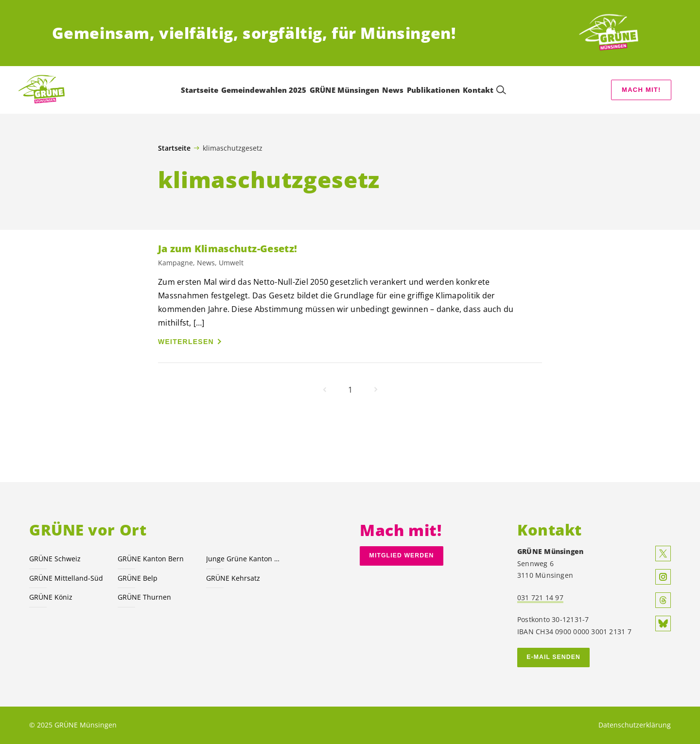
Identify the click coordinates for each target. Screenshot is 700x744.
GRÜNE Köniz (51, 597)
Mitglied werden (402, 555)
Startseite (174, 148)
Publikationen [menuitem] (433, 90)
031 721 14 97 (540, 597)
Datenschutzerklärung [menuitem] (635, 725)
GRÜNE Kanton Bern (151, 559)
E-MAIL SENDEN (553, 657)
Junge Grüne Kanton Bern (245, 559)
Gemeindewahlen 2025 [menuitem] (264, 90)
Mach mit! (641, 90)
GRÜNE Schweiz (55, 559)
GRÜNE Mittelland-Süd (66, 578)
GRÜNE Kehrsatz (233, 578)
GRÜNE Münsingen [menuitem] (344, 90)
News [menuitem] (393, 90)
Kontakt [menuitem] (478, 90)
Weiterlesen (186, 342)
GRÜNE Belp (138, 578)
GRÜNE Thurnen (144, 597)
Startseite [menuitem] (200, 90)
